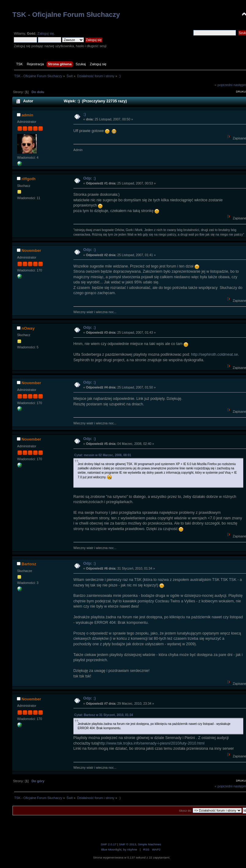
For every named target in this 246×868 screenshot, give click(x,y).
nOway (28, 328)
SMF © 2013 (128, 844)
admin (27, 115)
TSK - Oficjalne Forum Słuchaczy (66, 15)
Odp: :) (89, 178)
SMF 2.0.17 (109, 844)
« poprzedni (224, 85)
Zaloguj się (46, 33)
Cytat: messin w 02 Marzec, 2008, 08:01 (103, 455)
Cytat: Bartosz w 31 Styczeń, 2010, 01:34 (104, 715)
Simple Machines (149, 844)
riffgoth (28, 179)
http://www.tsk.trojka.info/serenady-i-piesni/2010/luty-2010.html (151, 743)
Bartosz (29, 564)
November (31, 250)
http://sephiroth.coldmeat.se (215, 354)
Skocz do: (185, 811)
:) (84, 114)
